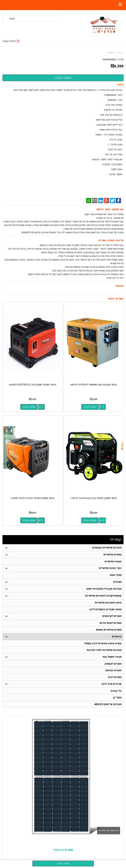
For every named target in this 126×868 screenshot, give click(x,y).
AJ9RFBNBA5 (110, 59)
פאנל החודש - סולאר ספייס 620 (109, 831)
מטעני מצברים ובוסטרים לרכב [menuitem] (105, 610)
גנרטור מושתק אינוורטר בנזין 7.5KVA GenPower (94, 498)
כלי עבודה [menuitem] (116, 691)
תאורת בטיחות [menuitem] (113, 671)
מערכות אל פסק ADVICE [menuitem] (108, 705)
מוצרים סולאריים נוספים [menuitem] (109, 630)
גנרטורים (112, 52)
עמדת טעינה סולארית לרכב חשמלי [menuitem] (103, 644)
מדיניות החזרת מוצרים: (111, 240)
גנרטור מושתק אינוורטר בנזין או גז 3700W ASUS (33, 498)
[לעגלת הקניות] (11, 41)
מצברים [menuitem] (117, 582)
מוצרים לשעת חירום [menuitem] (111, 623)
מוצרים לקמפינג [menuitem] (113, 664)
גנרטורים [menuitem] (117, 637)
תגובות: (119, 286)
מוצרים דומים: (116, 299)
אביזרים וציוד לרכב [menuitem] (111, 685)
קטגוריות (116, 539)
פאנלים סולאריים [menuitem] (113, 555)
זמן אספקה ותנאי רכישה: (110, 209)
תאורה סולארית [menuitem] (113, 561)
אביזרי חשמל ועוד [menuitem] (112, 657)
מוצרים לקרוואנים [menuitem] (112, 616)
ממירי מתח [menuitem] (116, 575)
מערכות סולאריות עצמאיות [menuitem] (107, 548)
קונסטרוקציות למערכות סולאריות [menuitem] (103, 596)
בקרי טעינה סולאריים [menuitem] (110, 568)
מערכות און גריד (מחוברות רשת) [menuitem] (104, 589)
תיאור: (120, 85)
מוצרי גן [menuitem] (117, 698)
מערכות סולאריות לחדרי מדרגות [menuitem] (104, 651)
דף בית (121, 52)
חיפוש (12, 19)
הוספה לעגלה (90, 407)
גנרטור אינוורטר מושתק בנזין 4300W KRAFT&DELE (33, 385)
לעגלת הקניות (9, 41)
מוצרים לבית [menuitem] (115, 678)
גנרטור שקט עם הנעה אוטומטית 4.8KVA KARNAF (94, 385)
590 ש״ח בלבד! (63, 851)
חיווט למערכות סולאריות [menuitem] (108, 603)
